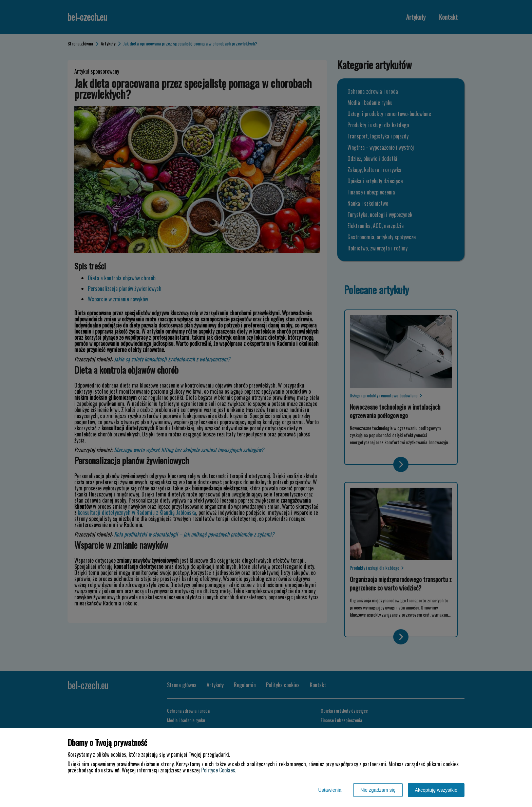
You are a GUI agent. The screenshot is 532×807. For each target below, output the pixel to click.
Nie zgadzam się (378, 790)
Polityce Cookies (218, 770)
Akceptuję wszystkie (436, 790)
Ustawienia (330, 790)
